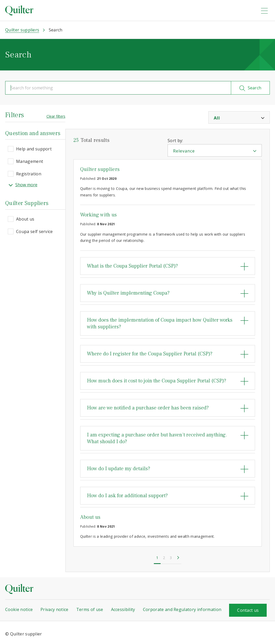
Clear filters (56, 116)
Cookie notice (19, 609)
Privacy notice (54, 609)
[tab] (168, 266)
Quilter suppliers (100, 169)
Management (30, 161)
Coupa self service (35, 231)
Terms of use (90, 609)
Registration (29, 174)
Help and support (34, 149)
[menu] (264, 11)
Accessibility (123, 609)
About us (25, 219)
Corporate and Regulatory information (182, 609)
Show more (23, 185)
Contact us (248, 610)
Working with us (99, 215)
